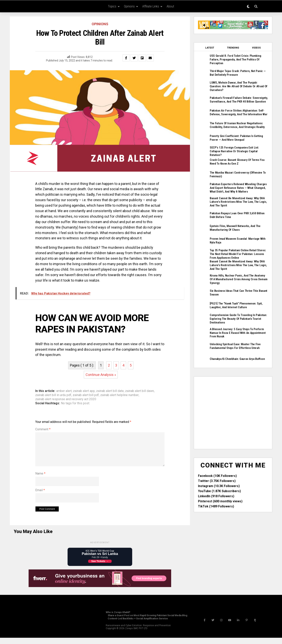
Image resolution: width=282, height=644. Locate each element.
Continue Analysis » (101, 375)
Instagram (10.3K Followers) (219, 473)
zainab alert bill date (110, 391)
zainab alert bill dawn (140, 391)
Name (40, 480)
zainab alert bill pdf (86, 395)
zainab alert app (84, 391)
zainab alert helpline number (119, 395)
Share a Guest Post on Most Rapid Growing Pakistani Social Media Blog (147, 622)
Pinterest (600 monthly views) (220, 488)
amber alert (64, 391)
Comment (43, 429)
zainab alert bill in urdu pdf (53, 395)
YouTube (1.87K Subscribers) (219, 478)
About (170, 6)
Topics (112, 6)
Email (40, 496)
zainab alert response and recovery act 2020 (66, 399)
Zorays (129, 635)
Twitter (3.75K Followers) (217, 468)
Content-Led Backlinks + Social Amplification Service (138, 625)
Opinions (129, 6)
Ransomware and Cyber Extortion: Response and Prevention (138, 632)
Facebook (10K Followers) (217, 463)
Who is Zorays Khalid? (118, 619)
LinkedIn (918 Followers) (216, 483)
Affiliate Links (151, 6)
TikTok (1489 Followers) (216, 493)
